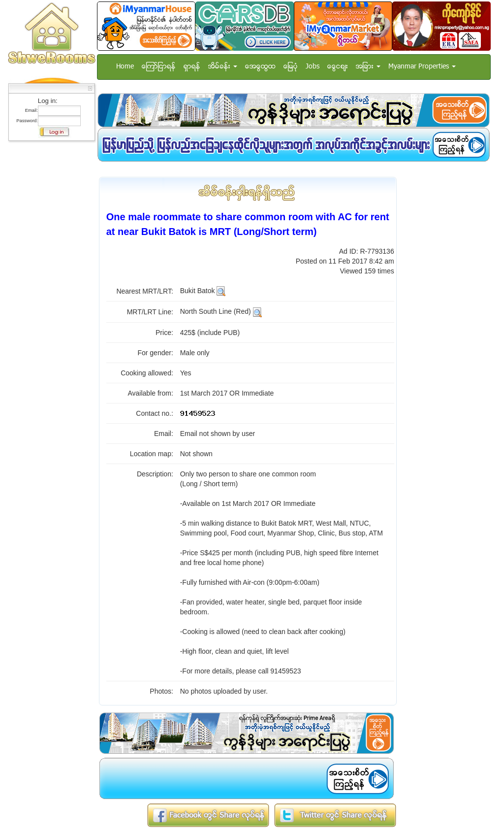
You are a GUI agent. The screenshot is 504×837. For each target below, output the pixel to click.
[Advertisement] (49, 293)
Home (125, 67)
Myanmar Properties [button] (422, 67)
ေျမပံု (291, 67)
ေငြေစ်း (338, 67)
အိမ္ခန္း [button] (223, 67)
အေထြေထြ (260, 67)
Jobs (313, 67)
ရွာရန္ (192, 67)
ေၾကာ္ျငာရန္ (159, 67)
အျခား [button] (368, 67)
